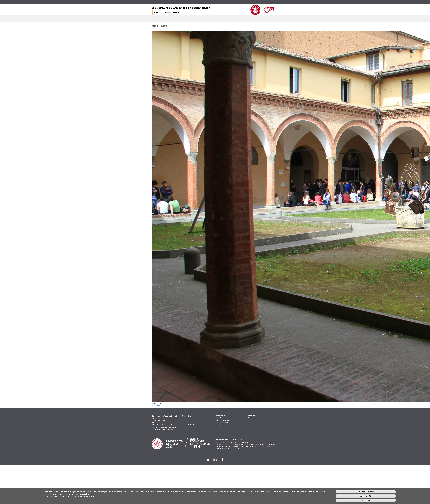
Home (154, 18)
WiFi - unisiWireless (255, 418)
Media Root (156, 406)
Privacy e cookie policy (84, 496)
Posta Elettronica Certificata (265, 444)
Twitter (208, 459)
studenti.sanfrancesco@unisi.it (167, 427)
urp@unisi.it (226, 446)
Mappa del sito (221, 416)
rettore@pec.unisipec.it (164, 429)
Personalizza (366, 500)
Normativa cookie (222, 422)
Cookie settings (222, 424)
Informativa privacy (223, 420)
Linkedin (215, 459)
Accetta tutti (366, 496)
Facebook (222, 459)
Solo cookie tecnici (366, 492)
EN (277, 2)
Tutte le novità (221, 418)
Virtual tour (252, 416)
